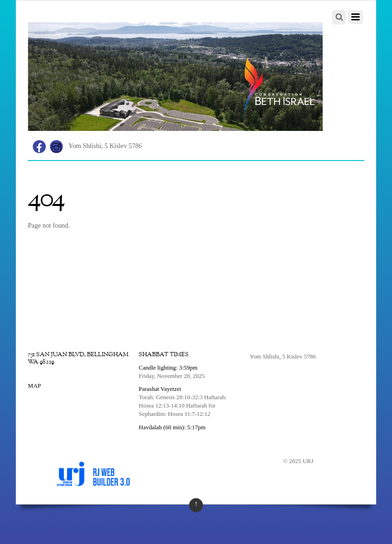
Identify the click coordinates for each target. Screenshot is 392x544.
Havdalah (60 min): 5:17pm (172, 427)
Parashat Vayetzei (160, 389)
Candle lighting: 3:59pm (168, 368)
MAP (34, 386)
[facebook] (39, 146)
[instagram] (56, 146)
